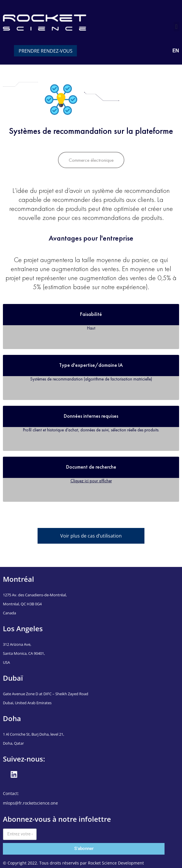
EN (176, 50)
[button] (176, 27)
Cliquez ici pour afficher (91, 481)
